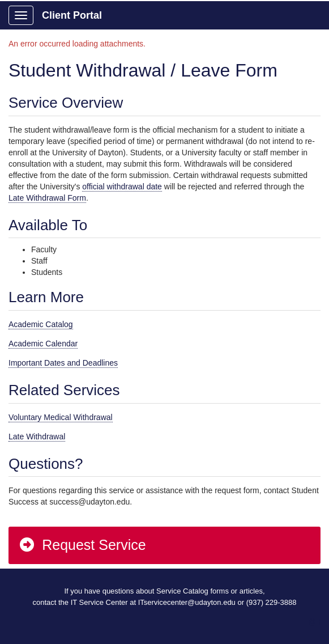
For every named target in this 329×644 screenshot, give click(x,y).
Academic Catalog (41, 324)
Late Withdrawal (37, 437)
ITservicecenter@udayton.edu (187, 602)
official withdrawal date (122, 187)
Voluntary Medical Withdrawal (61, 417)
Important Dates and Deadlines (63, 363)
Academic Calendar (43, 344)
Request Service (82, 545)
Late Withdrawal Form (47, 198)
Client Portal (72, 15)
